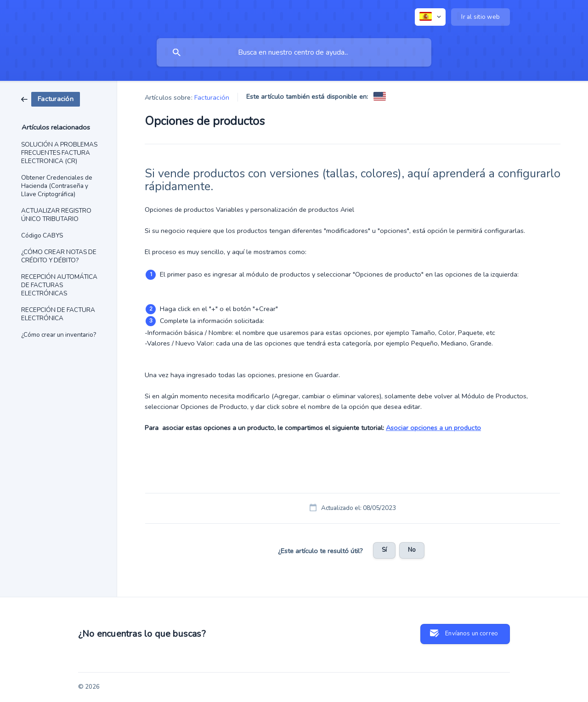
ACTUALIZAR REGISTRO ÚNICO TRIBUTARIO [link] (56, 215)
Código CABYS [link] (42, 235)
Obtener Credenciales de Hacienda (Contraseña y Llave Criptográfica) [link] (57, 186)
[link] (51, 99)
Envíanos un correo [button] (472, 634)
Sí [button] (384, 550)
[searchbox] (294, 52)
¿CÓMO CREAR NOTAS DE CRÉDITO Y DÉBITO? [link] (59, 256)
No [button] (412, 550)
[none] (430, 17)
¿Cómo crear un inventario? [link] (59, 335)
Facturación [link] (212, 97)
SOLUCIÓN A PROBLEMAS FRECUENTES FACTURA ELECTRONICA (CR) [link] (59, 153)
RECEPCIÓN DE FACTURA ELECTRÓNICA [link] (58, 314)
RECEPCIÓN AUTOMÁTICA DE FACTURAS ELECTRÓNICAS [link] (59, 285)
